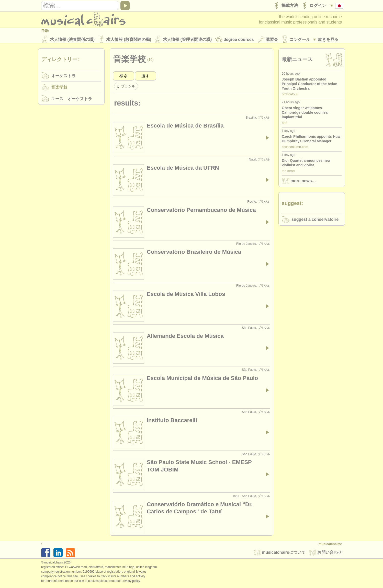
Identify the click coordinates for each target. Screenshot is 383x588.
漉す (145, 78)
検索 (123, 78)
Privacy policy (131, 583)
